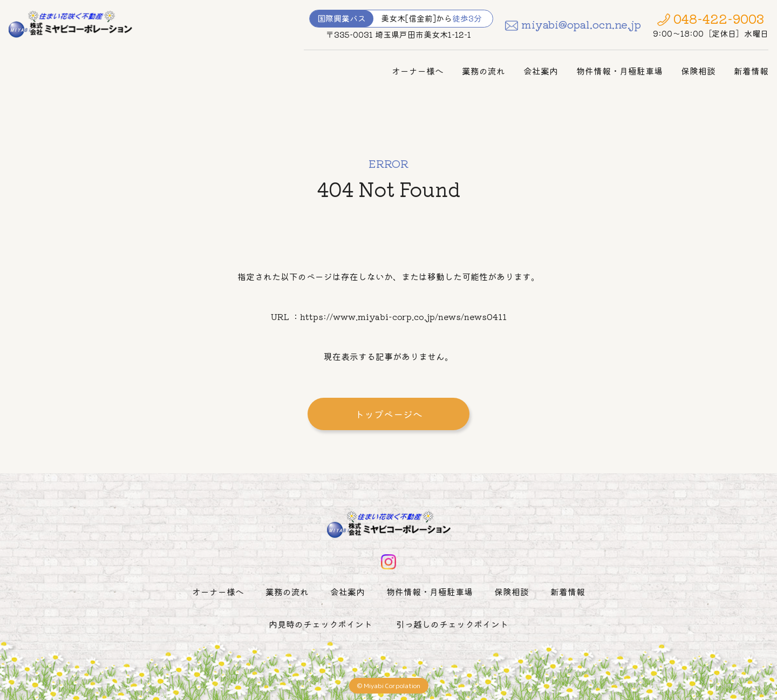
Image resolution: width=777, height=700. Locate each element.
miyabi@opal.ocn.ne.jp (581, 24)
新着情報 (751, 71)
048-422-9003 (719, 18)
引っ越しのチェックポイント (452, 624)
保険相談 (698, 71)
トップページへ (388, 414)
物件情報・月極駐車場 (619, 71)
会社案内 (541, 71)
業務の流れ (483, 71)
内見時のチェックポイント (321, 624)
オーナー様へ (418, 71)
